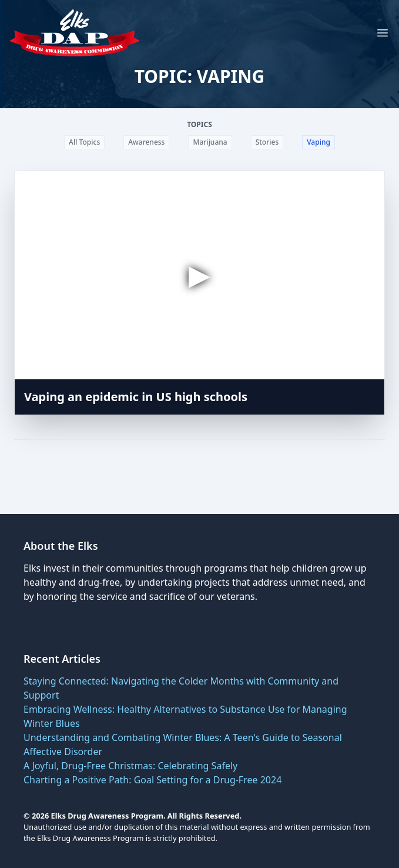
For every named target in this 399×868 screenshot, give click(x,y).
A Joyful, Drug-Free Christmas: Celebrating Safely (130, 766)
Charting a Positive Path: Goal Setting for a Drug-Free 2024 (152, 780)
